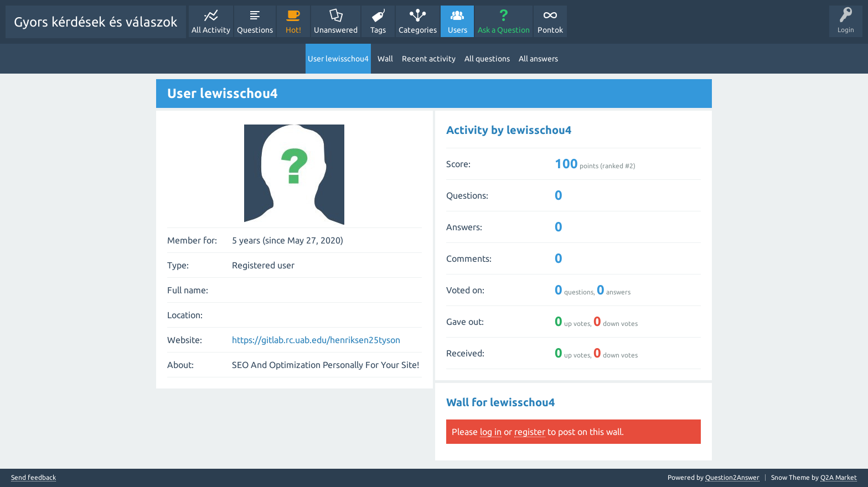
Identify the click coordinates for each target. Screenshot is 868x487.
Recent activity (429, 59)
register (530, 432)
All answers (538, 59)
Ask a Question (504, 30)
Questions (255, 30)
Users (458, 30)
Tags (378, 30)
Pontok (550, 30)
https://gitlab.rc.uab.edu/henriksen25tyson (316, 340)
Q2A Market (839, 477)
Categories (418, 30)
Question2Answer (732, 477)
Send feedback (33, 478)
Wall (385, 59)
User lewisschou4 (338, 59)
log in (491, 432)
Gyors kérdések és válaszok (96, 22)
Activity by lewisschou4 (509, 130)
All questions (487, 59)
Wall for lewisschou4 (500, 402)
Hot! (293, 30)
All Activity (211, 30)
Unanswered (336, 30)
